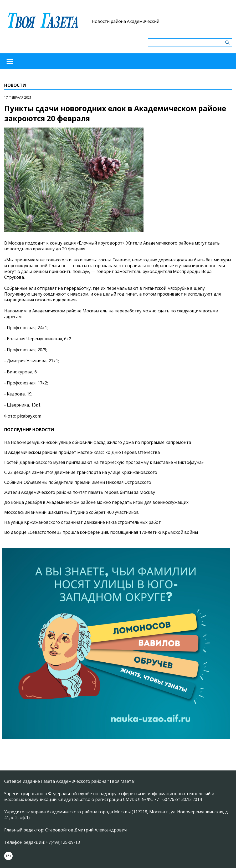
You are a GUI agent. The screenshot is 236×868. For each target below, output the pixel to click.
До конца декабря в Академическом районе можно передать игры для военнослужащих (96, 502)
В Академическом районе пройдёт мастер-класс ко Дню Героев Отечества (82, 452)
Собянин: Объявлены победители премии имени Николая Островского (78, 482)
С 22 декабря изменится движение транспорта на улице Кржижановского (81, 472)
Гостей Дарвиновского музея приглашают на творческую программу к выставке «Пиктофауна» (104, 462)
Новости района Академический (125, 21)
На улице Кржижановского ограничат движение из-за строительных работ (83, 522)
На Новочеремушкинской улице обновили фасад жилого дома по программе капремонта (98, 442)
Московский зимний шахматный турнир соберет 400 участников (71, 512)
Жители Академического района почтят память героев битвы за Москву (80, 492)
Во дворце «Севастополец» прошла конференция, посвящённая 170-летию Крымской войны (101, 532)
